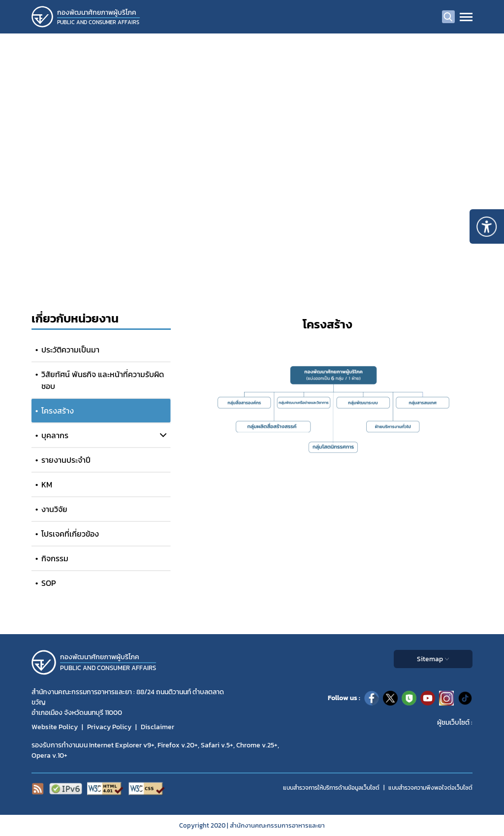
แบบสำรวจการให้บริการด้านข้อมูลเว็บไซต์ (331, 788)
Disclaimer (157, 727)
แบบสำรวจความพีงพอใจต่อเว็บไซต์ (430, 788)
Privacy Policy (109, 727)
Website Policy (55, 727)
